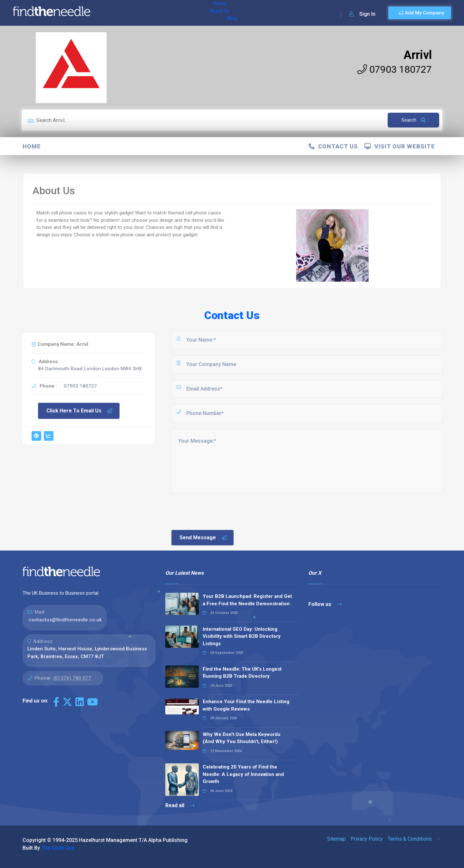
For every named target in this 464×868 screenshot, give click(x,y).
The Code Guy (58, 848)
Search (414, 120)
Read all (180, 805)
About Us (138, 13)
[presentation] (219, 511)
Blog (161, 13)
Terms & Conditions (410, 839)
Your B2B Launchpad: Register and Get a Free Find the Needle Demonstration (247, 600)
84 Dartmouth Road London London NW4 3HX (90, 369)
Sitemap (336, 839)
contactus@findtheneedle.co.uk (65, 620)
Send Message (203, 538)
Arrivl (418, 55)
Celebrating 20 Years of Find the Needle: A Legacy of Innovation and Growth (243, 774)
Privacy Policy (367, 839)
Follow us (325, 604)
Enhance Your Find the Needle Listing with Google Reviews (246, 705)
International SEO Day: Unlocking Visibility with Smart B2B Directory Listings (242, 636)
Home (114, 13)
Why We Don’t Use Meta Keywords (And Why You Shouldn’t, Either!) (242, 738)
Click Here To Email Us (80, 411)
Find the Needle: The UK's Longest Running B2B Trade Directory (242, 673)
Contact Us (333, 146)
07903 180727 (395, 69)
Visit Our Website (400, 146)
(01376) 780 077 (72, 678)
